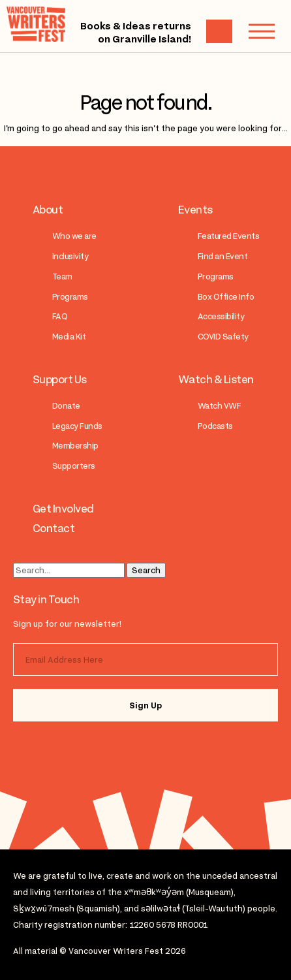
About (48, 210)
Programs (70, 297)
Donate (66, 406)
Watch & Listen (216, 379)
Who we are (74, 236)
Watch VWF (219, 406)
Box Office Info (226, 297)
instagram (41, 750)
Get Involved (63, 509)
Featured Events (228, 236)
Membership (75, 446)
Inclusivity (70, 256)
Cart (219, 31)
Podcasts (215, 426)
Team (62, 277)
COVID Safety (223, 337)
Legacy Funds (77, 426)
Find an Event (222, 256)
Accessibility (221, 316)
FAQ (60, 316)
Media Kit (69, 337)
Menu (255, 31)
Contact (54, 528)
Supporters (74, 466)
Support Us (60, 379)
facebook (93, 750)
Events (195, 210)
